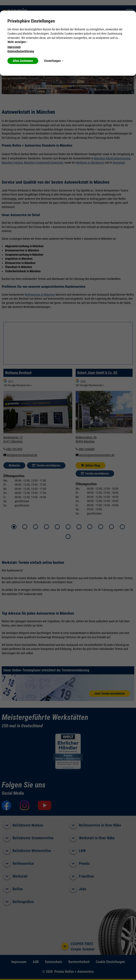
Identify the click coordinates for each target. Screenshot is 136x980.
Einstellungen (54, 61)
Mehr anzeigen (18, 42)
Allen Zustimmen (23, 61)
